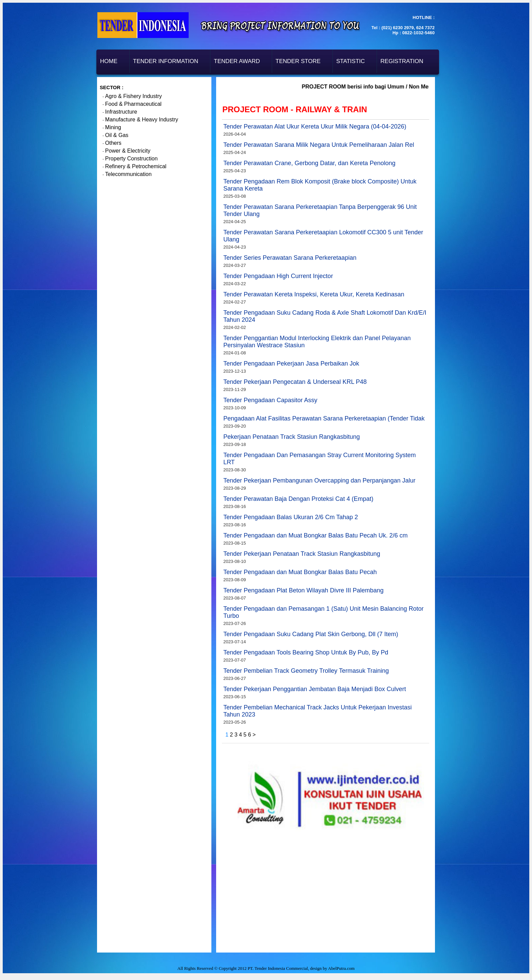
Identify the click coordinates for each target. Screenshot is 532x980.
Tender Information (166, 61)
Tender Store (298, 61)
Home (109, 61)
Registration (402, 61)
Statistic (350, 61)
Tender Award (237, 61)
